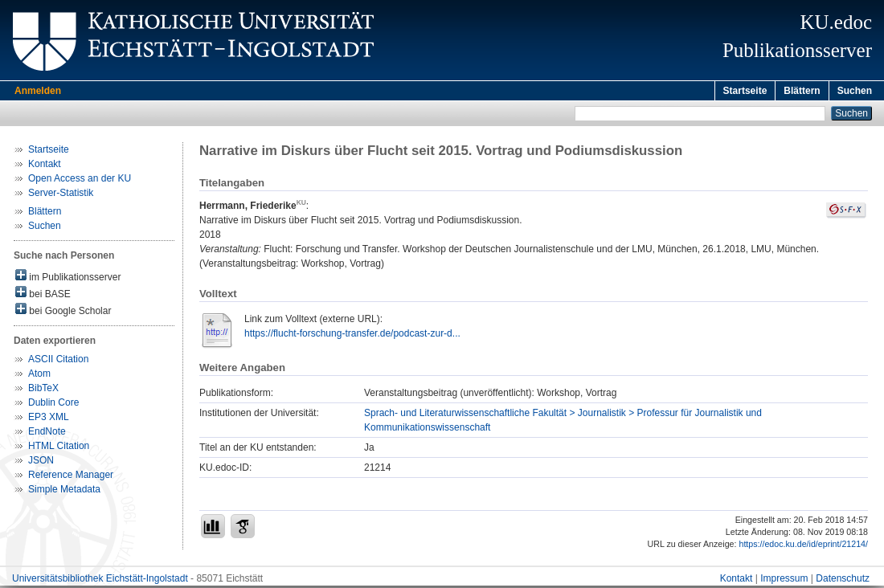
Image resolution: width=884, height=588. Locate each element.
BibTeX (43, 390)
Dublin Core (53, 405)
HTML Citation (59, 448)
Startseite (745, 91)
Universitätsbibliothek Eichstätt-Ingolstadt (100, 581)
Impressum (784, 581)
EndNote (47, 434)
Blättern (802, 91)
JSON (41, 463)
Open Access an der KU (80, 181)
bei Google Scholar (63, 312)
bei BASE (43, 295)
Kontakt (45, 166)
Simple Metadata (64, 492)
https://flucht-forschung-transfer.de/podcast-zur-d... (352, 336)
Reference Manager (71, 477)
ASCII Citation (58, 361)
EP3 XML (49, 419)
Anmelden (38, 91)
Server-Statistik (61, 195)
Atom (39, 376)
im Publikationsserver (68, 278)
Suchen (855, 91)
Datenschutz (843, 581)
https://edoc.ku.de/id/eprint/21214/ (803, 546)
